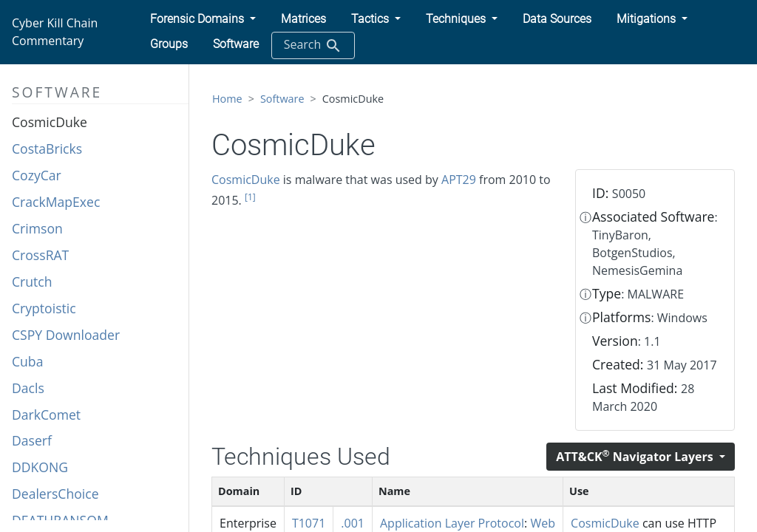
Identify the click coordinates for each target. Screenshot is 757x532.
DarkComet (46, 415)
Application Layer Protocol (452, 523)
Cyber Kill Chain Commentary (55, 32)
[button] (203, 19)
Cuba (27, 361)
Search (313, 45)
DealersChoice (55, 494)
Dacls (28, 388)
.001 (353, 523)
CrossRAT (40, 255)
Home (227, 99)
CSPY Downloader (66, 335)
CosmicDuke (50, 122)
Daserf (32, 440)
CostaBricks (47, 149)
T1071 (309, 523)
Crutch (32, 282)
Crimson (37, 228)
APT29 (459, 180)
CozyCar (37, 175)
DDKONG (40, 467)
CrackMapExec (56, 202)
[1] (250, 197)
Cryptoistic (44, 308)
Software (282, 99)
